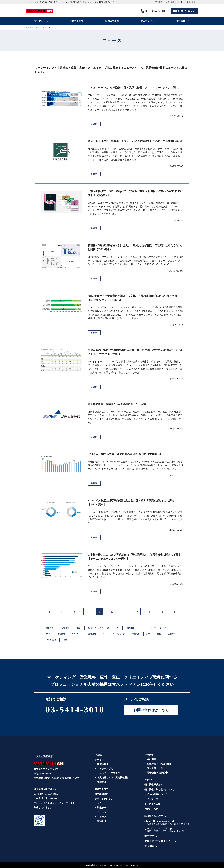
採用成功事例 (112, 21)
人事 (148, 634)
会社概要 (152, 759)
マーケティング (119, 634)
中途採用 (136, 634)
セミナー (102, 803)
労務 (159, 634)
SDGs (48, 634)
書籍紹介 (102, 821)
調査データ (103, 808)
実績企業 (159, 2)
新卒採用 (61, 634)
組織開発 (130, 628)
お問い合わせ (186, 11)
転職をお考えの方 (173, 2)
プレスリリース (155, 768)
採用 (66, 640)
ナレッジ (102, 812)
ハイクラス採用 (105, 769)
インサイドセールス (158, 628)
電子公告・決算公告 (157, 773)
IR (104, 634)
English (148, 780)
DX (118, 628)
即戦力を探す (77, 21)
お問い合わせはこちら (151, 710)
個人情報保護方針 (154, 784)
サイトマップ (151, 799)
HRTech (75, 634)
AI (142, 628)
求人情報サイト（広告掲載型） (113, 777)
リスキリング (51, 640)
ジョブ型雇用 (91, 634)
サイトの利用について (156, 794)
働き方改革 (51, 628)
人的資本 (172, 634)
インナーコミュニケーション (99, 628)
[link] (56, 820)
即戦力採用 (103, 764)
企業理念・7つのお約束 (159, 764)
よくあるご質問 (189, 2)
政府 (78, 628)
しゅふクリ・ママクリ (109, 773)
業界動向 (66, 628)
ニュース (37, 27)
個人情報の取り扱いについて (159, 789)
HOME (29, 27)
